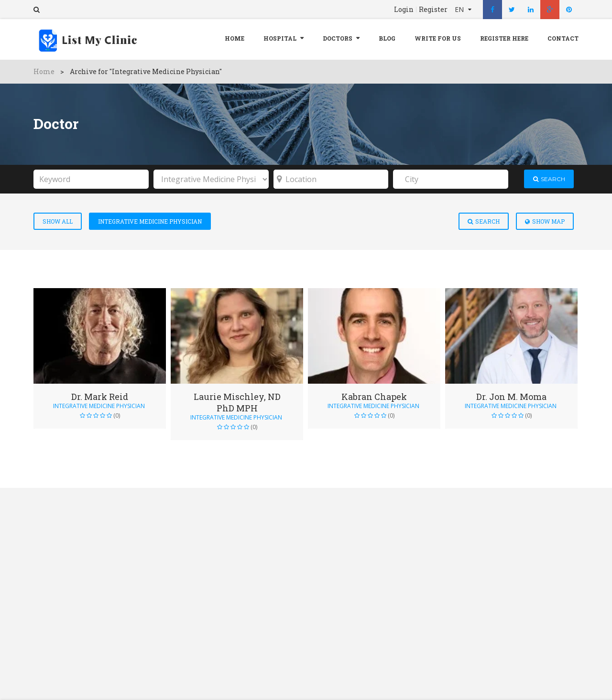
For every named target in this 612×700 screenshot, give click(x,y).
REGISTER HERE (504, 38)
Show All (58, 221)
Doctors (338, 38)
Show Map (545, 221)
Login (404, 10)
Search (484, 221)
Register (433, 10)
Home (235, 38)
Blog (387, 38)
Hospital (280, 38)
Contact (563, 38)
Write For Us (438, 38)
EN (460, 9)
